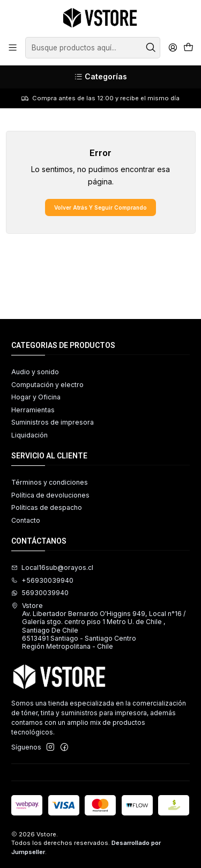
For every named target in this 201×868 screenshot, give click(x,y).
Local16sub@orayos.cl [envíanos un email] (52, 567)
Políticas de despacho (47, 507)
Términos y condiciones (50, 482)
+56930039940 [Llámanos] (42, 580)
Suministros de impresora (53, 422)
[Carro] (188, 48)
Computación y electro (47, 385)
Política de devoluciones (50, 495)
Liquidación (29, 435)
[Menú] (13, 48)
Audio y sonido (35, 372)
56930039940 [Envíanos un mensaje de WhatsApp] (40, 593)
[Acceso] (173, 48)
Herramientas (33, 410)
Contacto (26, 520)
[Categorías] (100, 77)
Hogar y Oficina (36, 397)
